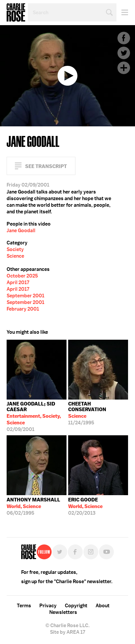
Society (15, 249)
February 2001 (23, 309)
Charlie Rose (16, 13)
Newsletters (63, 612)
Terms (24, 606)
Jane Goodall (21, 231)
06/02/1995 (33, 506)
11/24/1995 (98, 413)
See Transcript (46, 166)
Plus (124, 68)
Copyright (76, 606)
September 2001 (25, 296)
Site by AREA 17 (67, 632)
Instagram (91, 552)
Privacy (48, 606)
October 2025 (22, 276)
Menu (122, 12)
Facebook (124, 38)
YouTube (106, 552)
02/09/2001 (37, 417)
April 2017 (18, 282)
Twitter (124, 53)
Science (15, 256)
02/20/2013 (85, 506)
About (103, 606)
